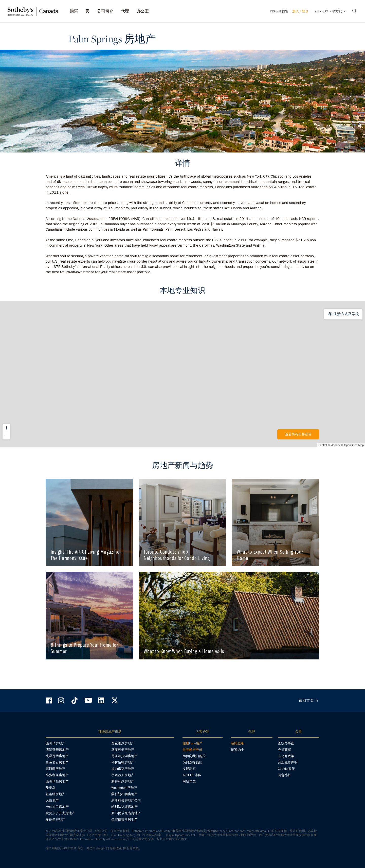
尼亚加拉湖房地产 (124, 756)
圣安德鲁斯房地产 (124, 819)
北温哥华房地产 (57, 756)
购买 (74, 11)
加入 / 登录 (300, 11)
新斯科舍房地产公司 (126, 800)
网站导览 (189, 781)
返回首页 (309, 701)
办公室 (143, 11)
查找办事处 (286, 743)
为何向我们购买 (194, 756)
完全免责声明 (288, 762)
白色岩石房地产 (57, 762)
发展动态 (189, 769)
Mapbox (335, 445)
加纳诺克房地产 (123, 769)
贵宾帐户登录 (192, 750)
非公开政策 (286, 756)
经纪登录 (238, 743)
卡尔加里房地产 (57, 807)
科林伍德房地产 (123, 762)
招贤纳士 (238, 750)
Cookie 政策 (286, 769)
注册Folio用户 (193, 743)
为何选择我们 (192, 762)
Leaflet (323, 445)
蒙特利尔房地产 (123, 781)
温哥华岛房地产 (57, 781)
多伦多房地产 (56, 819)
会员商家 (284, 750)
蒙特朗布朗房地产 (124, 794)
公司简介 (105, 11)
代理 (125, 11)
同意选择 (284, 775)
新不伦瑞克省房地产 (126, 813)
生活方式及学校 (343, 314)
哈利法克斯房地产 (124, 807)
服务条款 (133, 848)
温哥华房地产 (56, 743)
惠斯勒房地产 (56, 769)
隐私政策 (116, 848)
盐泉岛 (51, 788)
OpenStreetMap (354, 445)
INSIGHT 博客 (279, 11)
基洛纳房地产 (56, 794)
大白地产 (52, 800)
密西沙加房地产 (123, 775)
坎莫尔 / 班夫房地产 (60, 813)
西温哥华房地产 (57, 750)
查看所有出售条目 (298, 434)
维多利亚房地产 (57, 775)
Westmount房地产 (124, 788)
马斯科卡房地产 (123, 750)
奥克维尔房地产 (123, 743)
